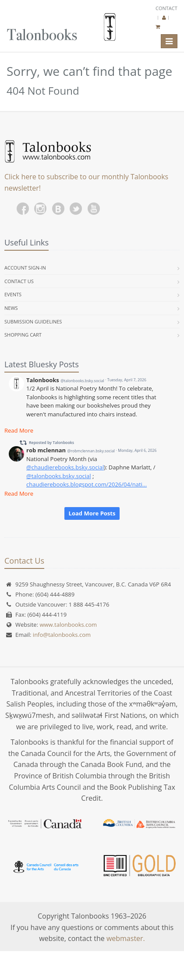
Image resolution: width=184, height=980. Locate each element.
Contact (166, 8)
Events (13, 294)
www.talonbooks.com (68, 625)
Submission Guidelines (33, 321)
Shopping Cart (23, 335)
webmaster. (126, 938)
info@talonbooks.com (62, 635)
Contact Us (19, 281)
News (11, 308)
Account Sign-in (25, 268)
